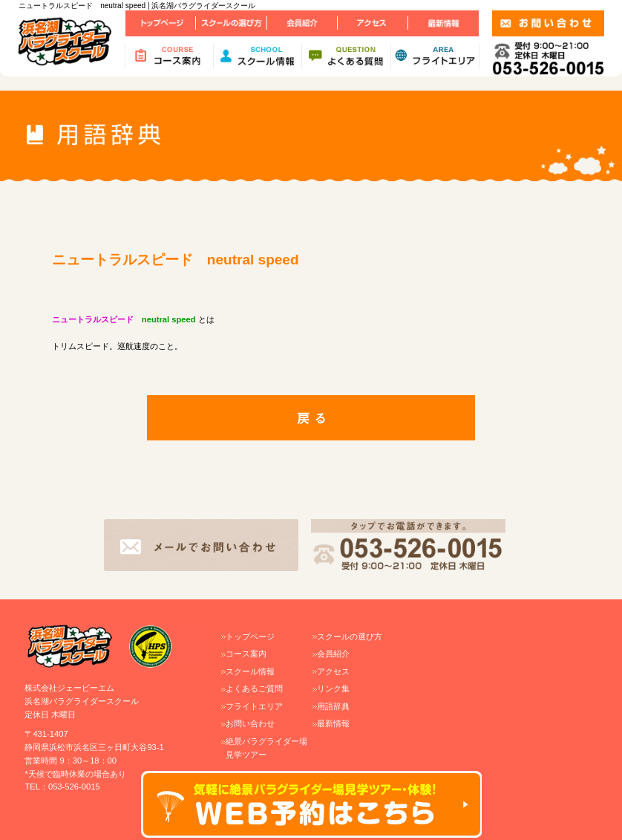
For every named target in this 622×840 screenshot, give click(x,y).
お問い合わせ (250, 723)
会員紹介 (333, 654)
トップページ (250, 636)
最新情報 (333, 723)
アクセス (333, 671)
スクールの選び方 (350, 636)
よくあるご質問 (254, 688)
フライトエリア (254, 706)
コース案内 (246, 654)
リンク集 (333, 688)
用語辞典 (333, 706)
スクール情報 (250, 671)
